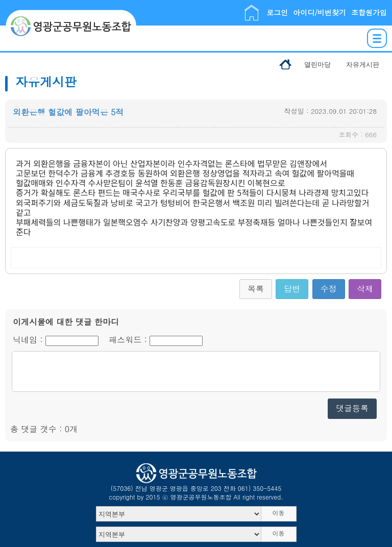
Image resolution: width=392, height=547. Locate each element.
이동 (279, 513)
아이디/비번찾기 (320, 12)
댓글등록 (352, 408)
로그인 (277, 12)
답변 (292, 289)
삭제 (365, 289)
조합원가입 (369, 12)
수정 (329, 289)
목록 (256, 289)
